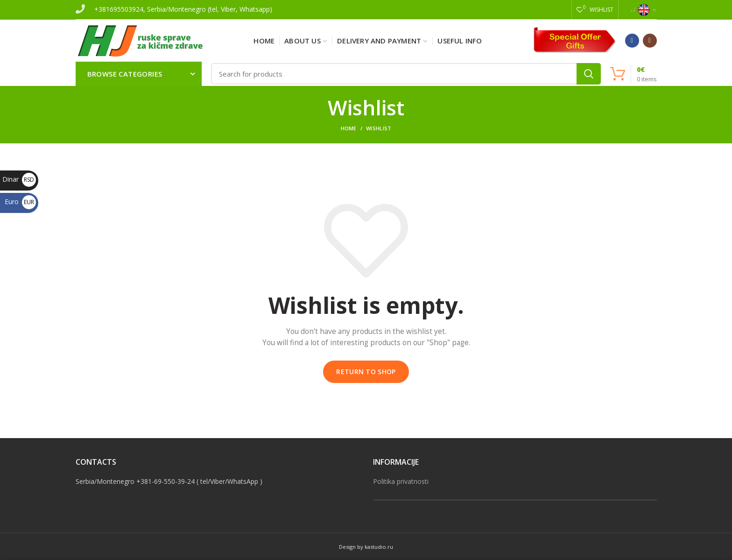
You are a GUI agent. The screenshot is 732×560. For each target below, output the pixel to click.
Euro (20, 202)
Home (349, 128)
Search (589, 74)
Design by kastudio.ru (366, 547)
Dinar (19, 179)
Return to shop (366, 372)
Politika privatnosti (401, 481)
